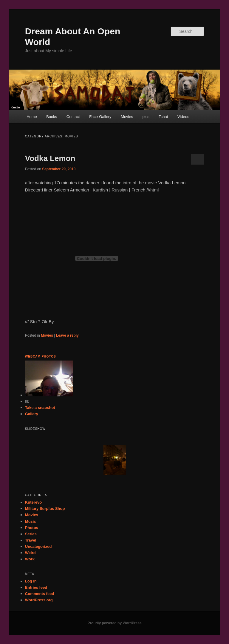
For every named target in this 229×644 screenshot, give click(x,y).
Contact (73, 117)
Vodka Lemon (50, 158)
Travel (31, 540)
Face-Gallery (100, 117)
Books (52, 117)
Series (31, 534)
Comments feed (40, 594)
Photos (32, 528)
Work (30, 559)
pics (146, 117)
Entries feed (36, 587)
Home (32, 117)
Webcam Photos (41, 356)
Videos (183, 117)
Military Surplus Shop (45, 509)
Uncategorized (38, 546)
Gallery (32, 414)
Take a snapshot (40, 408)
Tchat (163, 117)
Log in (31, 581)
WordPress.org (39, 600)
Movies (127, 117)
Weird (30, 553)
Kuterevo (33, 502)
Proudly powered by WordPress (114, 623)
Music (31, 521)
